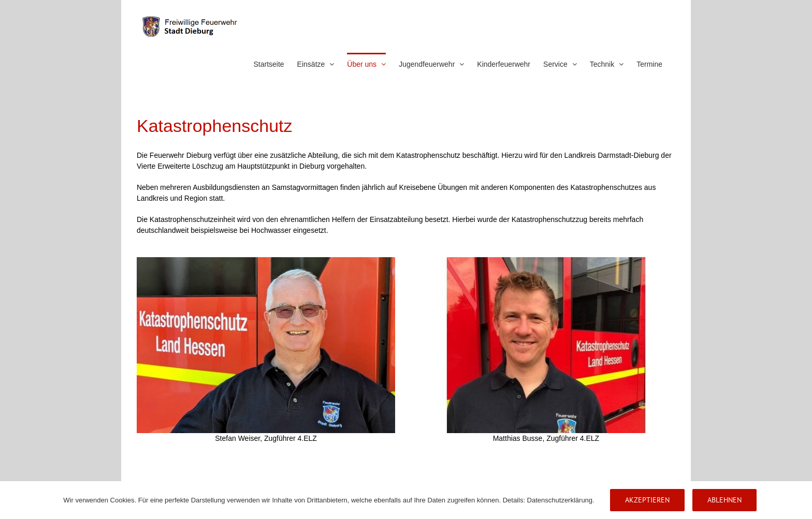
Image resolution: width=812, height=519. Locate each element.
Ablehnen (724, 500)
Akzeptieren (647, 500)
